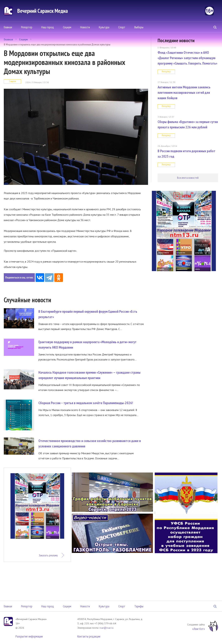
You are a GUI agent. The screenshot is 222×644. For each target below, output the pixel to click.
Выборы (139, 27)
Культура (104, 27)
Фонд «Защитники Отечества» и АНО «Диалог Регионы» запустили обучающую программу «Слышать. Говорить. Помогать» (187, 58)
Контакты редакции (89, 636)
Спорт (122, 27)
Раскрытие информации (29, 636)
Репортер (27, 27)
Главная (8, 27)
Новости (85, 27)
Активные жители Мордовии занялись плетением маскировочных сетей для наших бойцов (184, 93)
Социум (67, 27)
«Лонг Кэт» (199, 629)
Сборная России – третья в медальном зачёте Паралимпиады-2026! (86, 403)
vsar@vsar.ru (106, 628)
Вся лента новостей (188, 178)
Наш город (48, 27)
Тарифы (139, 606)
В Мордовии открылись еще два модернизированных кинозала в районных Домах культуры (57, 44)
